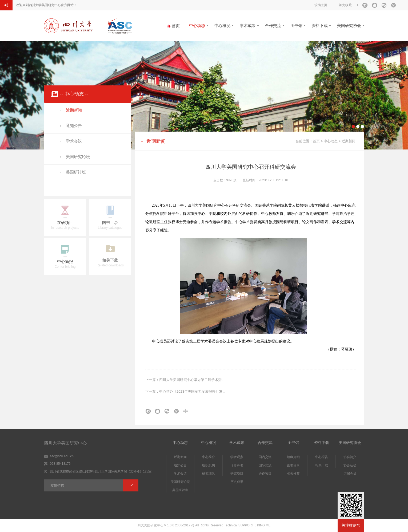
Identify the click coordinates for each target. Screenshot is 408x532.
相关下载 (322, 465)
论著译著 (237, 465)
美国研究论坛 (78, 157)
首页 (316, 141)
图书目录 (293, 465)
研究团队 (209, 474)
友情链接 (57, 485)
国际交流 (265, 465)
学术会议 (74, 141)
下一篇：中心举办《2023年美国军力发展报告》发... (185, 391)
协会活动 (350, 465)
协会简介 (350, 457)
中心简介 (209, 457)
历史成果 (237, 482)
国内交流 (265, 457)
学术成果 (248, 25)
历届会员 (350, 474)
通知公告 (74, 126)
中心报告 (322, 457)
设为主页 (321, 5)
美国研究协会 (349, 25)
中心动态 (197, 25)
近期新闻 (74, 110)
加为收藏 (345, 5)
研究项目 (237, 474)
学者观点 (237, 457)
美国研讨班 (76, 172)
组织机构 (209, 465)
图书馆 (296, 25)
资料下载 (320, 25)
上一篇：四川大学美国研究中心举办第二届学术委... (185, 380)
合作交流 (273, 25)
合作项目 (265, 474)
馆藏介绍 (293, 457)
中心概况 (222, 25)
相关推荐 (293, 474)
